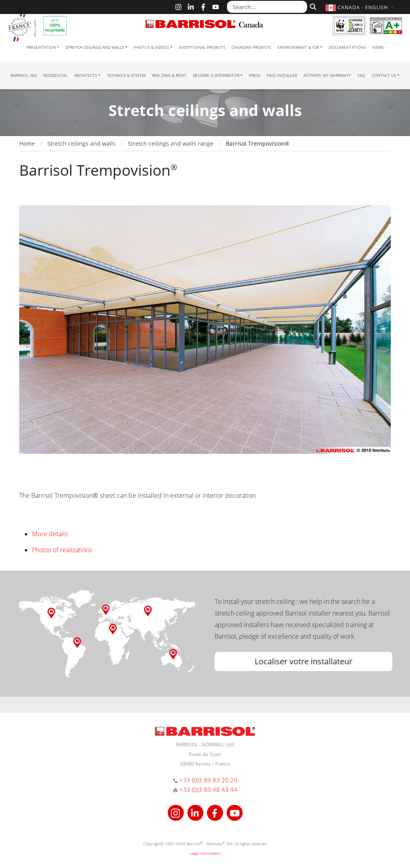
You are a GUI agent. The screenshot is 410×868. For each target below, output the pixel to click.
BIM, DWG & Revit (169, 75)
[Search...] (267, 7)
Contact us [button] (384, 75)
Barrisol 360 (24, 75)
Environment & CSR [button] (298, 47)
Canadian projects (251, 47)
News (378, 47)
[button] (360, 7)
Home (27, 143)
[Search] (312, 6)
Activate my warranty (327, 75)
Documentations (347, 47)
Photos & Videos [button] (151, 47)
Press (255, 75)
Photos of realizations (62, 550)
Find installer (282, 75)
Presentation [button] (41, 47)
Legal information (205, 853)
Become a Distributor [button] (216, 75)
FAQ (361, 75)
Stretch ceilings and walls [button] (95, 47)
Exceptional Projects (202, 47)
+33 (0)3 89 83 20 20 (208, 780)
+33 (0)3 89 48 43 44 (208, 790)
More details (50, 534)
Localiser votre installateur (303, 661)
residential (55, 75)
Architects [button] (85, 75)
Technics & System (126, 75)
